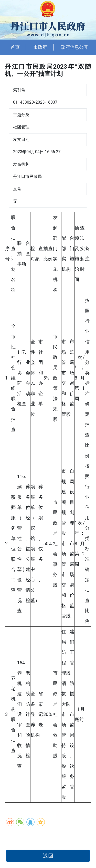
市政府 (40, 47)
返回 (48, 856)
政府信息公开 (74, 47)
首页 (15, 47)
